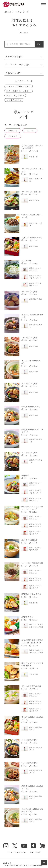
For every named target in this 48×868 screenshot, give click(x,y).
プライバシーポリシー (17, 852)
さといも (30, 130)
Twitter (15, 846)
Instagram (6, 846)
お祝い (21, 95)
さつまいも (13, 130)
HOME (8, 12)
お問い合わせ (35, 852)
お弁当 (10, 95)
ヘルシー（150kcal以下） (19, 86)
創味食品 (13, 4)
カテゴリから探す (15, 57)
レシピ (19, 12)
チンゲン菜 (13, 136)
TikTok (33, 846)
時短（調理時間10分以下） (19, 91)
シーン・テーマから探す (18, 65)
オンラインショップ (42, 846)
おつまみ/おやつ (14, 100)
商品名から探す (13, 73)
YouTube (24, 846)
